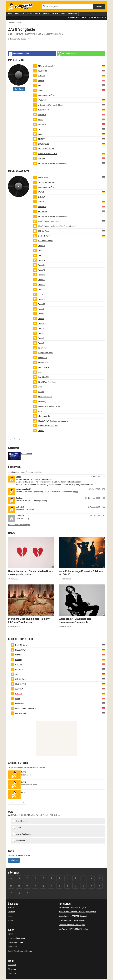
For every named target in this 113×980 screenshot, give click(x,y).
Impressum (13, 947)
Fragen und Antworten (17, 938)
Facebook (12, 965)
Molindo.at (12, 969)
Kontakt (11, 920)
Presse (11, 907)
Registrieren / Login (97, 18)
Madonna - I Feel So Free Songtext (72, 925)
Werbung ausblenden (77, 18)
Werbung (12, 912)
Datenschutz (13, 943)
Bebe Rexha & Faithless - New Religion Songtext (77, 912)
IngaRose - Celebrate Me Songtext (72, 920)
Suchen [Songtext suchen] (99, 6)
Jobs (10, 916)
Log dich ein (13, 472)
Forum (11, 934)
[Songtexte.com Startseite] (21, 7)
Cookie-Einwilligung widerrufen (20, 951)
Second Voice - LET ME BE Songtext (73, 916)
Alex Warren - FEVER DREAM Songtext (73, 929)
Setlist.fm (12, 973)
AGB (21, 943)
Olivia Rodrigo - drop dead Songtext (72, 907)
